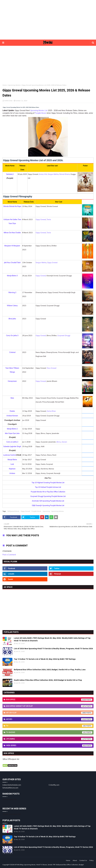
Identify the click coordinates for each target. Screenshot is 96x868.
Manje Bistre (12, 460)
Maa (12, 398)
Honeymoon (12, 381)
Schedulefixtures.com (10, 788)
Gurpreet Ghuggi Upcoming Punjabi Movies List (48, 496)
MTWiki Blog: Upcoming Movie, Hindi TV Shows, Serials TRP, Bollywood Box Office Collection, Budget (49, 865)
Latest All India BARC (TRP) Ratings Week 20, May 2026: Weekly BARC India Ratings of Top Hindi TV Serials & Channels (52, 639)
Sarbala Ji (10, 174)
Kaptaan (12, 469)
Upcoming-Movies (14, 85)
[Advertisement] (48, 20)
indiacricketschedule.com (12, 785)
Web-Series (49, 746)
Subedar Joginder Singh (12, 446)
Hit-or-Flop (49, 713)
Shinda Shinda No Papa (12, 206)
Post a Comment (9, 555)
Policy (91, 860)
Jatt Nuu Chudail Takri (12, 262)
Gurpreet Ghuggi (64, 335)
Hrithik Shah (8, 101)
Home (5, 85)
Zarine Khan (51, 411)
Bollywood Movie (13, 511)
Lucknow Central (10, 455)
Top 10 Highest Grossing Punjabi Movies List (48, 483)
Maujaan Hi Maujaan (12, 246)
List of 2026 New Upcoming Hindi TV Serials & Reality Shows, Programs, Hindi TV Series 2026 (53, 649)
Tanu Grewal (51, 368)
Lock (12, 464)
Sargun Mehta (53, 174)
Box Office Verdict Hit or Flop (49, 706)
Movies (49, 719)
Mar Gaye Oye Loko (12, 433)
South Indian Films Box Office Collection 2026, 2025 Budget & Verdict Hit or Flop (48, 680)
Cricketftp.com (54, 785)
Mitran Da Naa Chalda (12, 233)
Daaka (12, 411)
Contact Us (83, 860)
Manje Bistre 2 (12, 429)
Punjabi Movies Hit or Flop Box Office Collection (48, 492)
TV (49, 726)
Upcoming (46, 511)
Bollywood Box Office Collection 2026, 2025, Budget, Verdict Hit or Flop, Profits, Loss (50, 670)
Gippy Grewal (41, 219)
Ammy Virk (43, 174)
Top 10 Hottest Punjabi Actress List (48, 487)
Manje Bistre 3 (12, 276)
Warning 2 (12, 292)
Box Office (49, 700)
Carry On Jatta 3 (12, 335)
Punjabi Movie (40, 113)
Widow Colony (12, 306)
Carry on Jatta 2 (12, 442)
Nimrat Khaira (65, 174)
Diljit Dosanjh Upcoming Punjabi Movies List (48, 505)
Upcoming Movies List (39, 110)
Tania (49, 219)
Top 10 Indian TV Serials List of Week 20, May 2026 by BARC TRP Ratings (45, 659)
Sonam (64, 442)
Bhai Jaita (12, 319)
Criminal (12, 352)
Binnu (59, 442)
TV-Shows (49, 732)
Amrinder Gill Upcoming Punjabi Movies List (48, 501)
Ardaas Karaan (12, 416)
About (75, 860)
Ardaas (12, 473)
